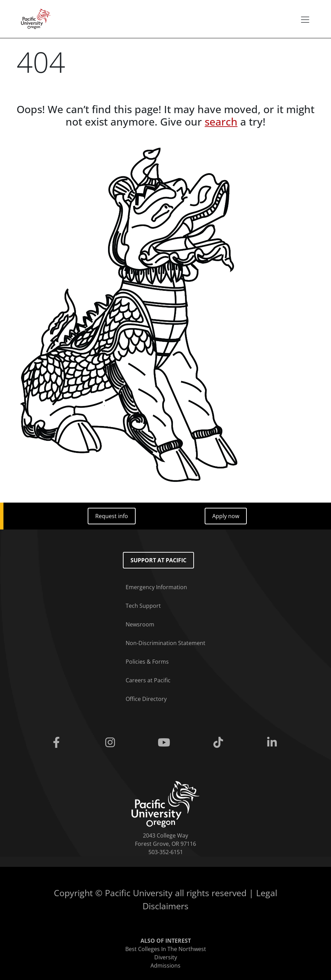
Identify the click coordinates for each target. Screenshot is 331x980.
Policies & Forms (147, 662)
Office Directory (146, 699)
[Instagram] (111, 743)
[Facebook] (58, 743)
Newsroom (140, 624)
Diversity (166, 957)
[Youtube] (165, 743)
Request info (112, 516)
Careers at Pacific (148, 680)
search (221, 122)
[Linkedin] (273, 743)
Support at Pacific (158, 560)
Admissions (165, 966)
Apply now (226, 516)
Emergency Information (156, 587)
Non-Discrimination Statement (165, 643)
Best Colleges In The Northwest (166, 949)
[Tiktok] (220, 743)
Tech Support (143, 606)
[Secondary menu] (305, 20)
